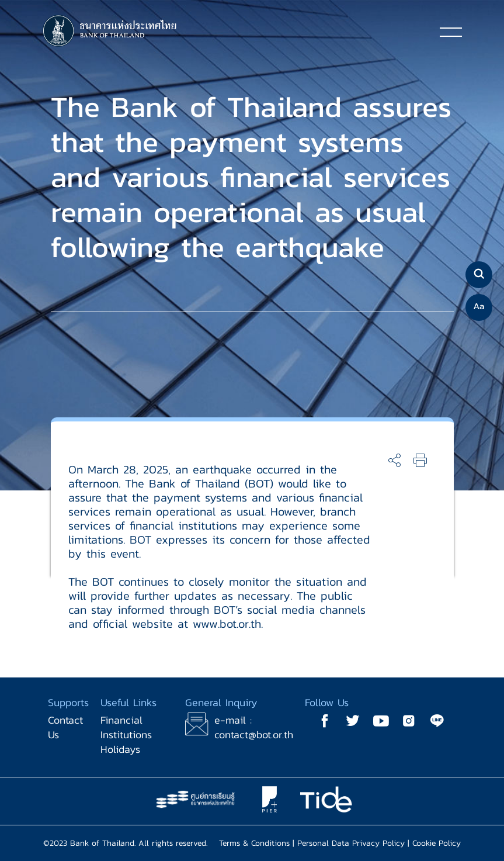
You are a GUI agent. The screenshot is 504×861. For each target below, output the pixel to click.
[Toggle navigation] (451, 32)
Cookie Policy (437, 843)
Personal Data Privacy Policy (351, 843)
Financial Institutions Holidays (126, 734)
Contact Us (65, 727)
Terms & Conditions (254, 843)
